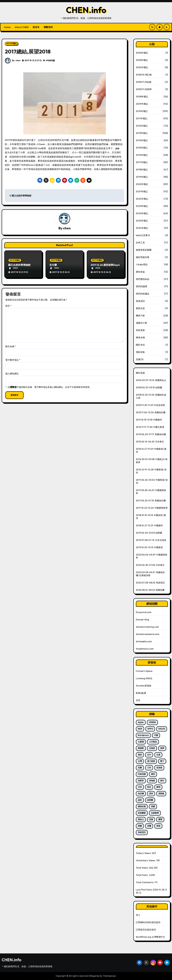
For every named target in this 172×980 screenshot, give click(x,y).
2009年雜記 (142, 104)
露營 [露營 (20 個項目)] (160, 819)
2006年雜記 (142, 67)
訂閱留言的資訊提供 (146, 930)
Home (7, 27)
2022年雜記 (142, 199)
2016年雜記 (142, 155)
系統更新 (140, 330)
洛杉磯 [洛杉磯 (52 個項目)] (141, 794)
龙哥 (138, 700)
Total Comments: (145, 882)
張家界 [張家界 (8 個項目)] (141, 781)
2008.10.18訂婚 (144, 75)
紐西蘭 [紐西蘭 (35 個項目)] (150, 800)
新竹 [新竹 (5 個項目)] (162, 781)
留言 (8, 303)
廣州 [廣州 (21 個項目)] (153, 774)
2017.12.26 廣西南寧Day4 (105, 265)
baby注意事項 (143, 235)
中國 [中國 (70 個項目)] (156, 735)
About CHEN (22, 27)
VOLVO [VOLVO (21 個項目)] (162, 729)
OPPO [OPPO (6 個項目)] (150, 729)
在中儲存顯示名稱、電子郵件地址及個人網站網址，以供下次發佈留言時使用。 (50, 384)
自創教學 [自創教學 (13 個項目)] (155, 813)
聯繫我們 (48, 27)
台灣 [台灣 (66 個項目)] (140, 761)
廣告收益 (140, 272)
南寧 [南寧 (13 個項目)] (162, 748)
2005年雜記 (142, 60)
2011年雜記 (142, 119)
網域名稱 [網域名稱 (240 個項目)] (142, 807)
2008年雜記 (142, 97)
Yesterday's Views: (146, 861)
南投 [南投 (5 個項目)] (140, 755)
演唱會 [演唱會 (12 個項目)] (161, 794)
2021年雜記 (142, 192)
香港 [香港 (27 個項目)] (158, 826)
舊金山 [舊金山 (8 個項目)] (141, 819)
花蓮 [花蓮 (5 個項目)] (151, 819)
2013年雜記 (142, 133)
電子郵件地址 (13, 357)
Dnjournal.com (144, 612)
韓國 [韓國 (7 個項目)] (140, 826)
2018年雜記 (142, 170)
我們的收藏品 (143, 294)
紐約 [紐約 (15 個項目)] (140, 800)
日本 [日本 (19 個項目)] (140, 787)
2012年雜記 (142, 126)
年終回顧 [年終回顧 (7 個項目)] (142, 774)
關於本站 (140, 345)
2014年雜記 (142, 140)
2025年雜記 (142, 221)
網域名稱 (140, 338)
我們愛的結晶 (143, 279)
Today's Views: (144, 853)
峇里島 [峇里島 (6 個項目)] (159, 768)
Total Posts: (142, 875)
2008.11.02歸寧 (144, 89)
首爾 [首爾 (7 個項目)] (149, 826)
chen (18, 61)
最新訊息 (140, 308)
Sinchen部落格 (144, 686)
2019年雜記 (142, 177)
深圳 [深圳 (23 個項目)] (151, 794)
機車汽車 (140, 316)
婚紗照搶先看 (143, 257)
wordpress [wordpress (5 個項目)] (143, 735)
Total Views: (142, 868)
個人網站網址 (12, 371)
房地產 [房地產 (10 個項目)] (152, 781)
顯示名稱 (11, 344)
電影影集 (140, 352)
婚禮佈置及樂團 (144, 250)
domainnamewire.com (148, 634)
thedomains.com (145, 649)
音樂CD (140, 359)
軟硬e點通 (141, 693)
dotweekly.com (144, 642)
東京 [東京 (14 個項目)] (149, 787)
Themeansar (109, 976)
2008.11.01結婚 (144, 82)
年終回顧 (51, 61)
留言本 (36, 27)
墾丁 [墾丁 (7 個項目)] (162, 761)
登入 (138, 915)
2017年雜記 (12, 44)
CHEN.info (86, 10)
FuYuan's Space (144, 671)
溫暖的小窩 (141, 323)
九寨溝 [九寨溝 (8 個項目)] (141, 742)
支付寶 (53, 265)
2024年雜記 (142, 213)
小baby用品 (142, 265)
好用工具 (140, 243)
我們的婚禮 (141, 286)
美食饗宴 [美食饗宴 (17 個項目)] (142, 813)
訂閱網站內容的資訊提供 (148, 922)
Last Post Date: (144, 890)
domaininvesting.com (147, 627)
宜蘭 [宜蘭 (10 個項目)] (140, 768)
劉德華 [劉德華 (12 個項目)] (141, 748)
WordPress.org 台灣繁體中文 (150, 937)
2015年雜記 (142, 148)
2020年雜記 (142, 184)
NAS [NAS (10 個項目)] (140, 729)
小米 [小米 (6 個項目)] (149, 768)
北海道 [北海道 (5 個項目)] (152, 748)
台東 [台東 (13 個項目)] (158, 755)
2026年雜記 (142, 228)
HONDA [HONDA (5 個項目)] (152, 722)
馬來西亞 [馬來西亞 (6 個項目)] (142, 832)
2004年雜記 (142, 53)
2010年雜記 (142, 111)
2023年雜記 (142, 206)
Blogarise (94, 976)
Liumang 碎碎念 (144, 678)
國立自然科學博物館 (20, 196)
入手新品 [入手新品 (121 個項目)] (153, 742)
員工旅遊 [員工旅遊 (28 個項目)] (151, 761)
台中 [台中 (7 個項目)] (149, 755)
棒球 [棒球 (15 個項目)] (158, 787)
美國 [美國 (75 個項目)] (153, 807)
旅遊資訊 (140, 301)
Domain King (142, 620)
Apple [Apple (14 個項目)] (141, 722)
